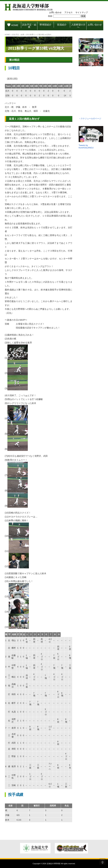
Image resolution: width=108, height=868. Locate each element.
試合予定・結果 (29, 26)
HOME (13, 25)
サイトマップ (82, 12)
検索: (50, 16)
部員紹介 (62, 25)
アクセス (69, 12)
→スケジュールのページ (90, 119)
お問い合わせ (55, 12)
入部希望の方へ (78, 26)
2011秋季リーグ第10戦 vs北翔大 (36, 48)
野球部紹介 (46, 25)
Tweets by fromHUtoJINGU (86, 146)
